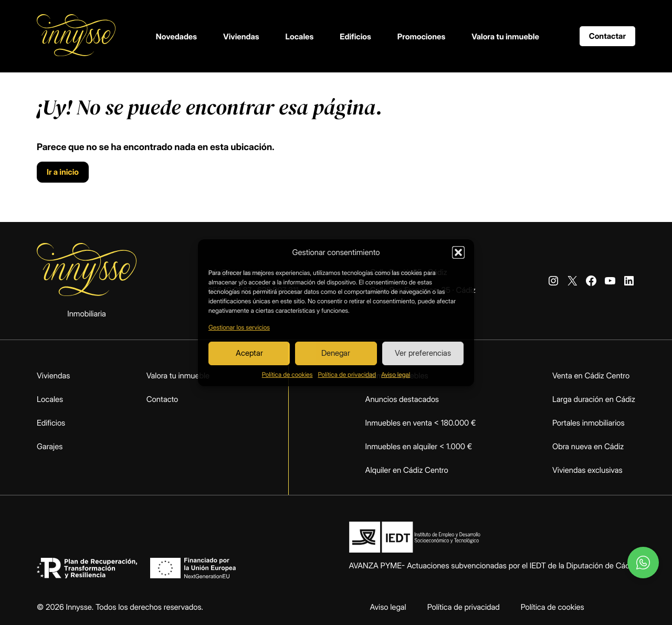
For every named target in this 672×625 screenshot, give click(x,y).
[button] (458, 252)
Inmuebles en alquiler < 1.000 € (419, 446)
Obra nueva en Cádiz (588, 446)
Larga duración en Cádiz (594, 399)
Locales (300, 36)
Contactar (607, 36)
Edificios (355, 36)
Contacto (162, 399)
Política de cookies (287, 374)
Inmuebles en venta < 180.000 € (421, 423)
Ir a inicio (63, 172)
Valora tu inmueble (505, 36)
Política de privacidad (347, 374)
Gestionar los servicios (239, 327)
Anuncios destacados (402, 399)
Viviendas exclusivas (587, 470)
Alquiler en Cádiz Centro (407, 470)
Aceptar (249, 353)
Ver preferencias (423, 353)
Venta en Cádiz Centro (591, 375)
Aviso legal (396, 374)
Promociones (421, 36)
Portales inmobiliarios (589, 423)
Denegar (336, 353)
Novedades (176, 36)
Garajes (50, 446)
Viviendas (241, 36)
